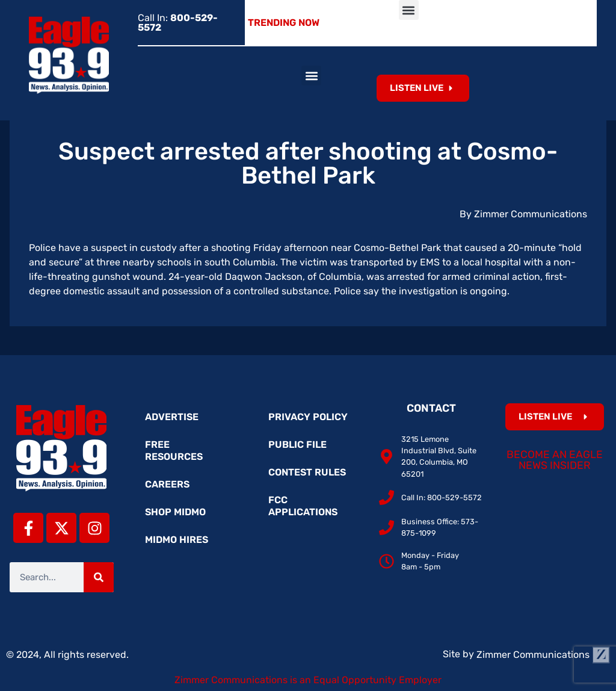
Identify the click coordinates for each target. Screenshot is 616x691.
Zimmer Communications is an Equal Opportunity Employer (308, 680)
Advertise (172, 417)
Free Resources (174, 451)
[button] (409, 10)
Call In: (178, 23)
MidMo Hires (177, 540)
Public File (297, 445)
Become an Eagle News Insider (555, 460)
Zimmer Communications (543, 655)
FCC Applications (303, 506)
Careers (167, 484)
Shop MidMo (175, 512)
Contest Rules (307, 472)
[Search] (99, 577)
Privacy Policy (308, 417)
